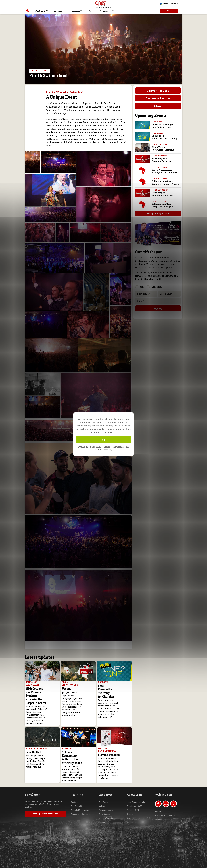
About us (58, 11)
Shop (129, 805)
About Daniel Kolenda (136, 789)
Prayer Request (158, 91)
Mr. (142, 287)
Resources (75, 11)
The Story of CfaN (134, 793)
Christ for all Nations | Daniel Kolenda (28, 11)
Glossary (158, 807)
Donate (169, 11)
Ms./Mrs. (157, 287)
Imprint (158, 799)
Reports (130, 801)
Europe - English (168, 4)
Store (91, 11)
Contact (104, 11)
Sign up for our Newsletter (46, 801)
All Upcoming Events (156, 213)
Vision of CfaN (133, 797)
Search (113, 11)
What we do (40, 11)
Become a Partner (158, 98)
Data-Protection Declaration (166, 803)
